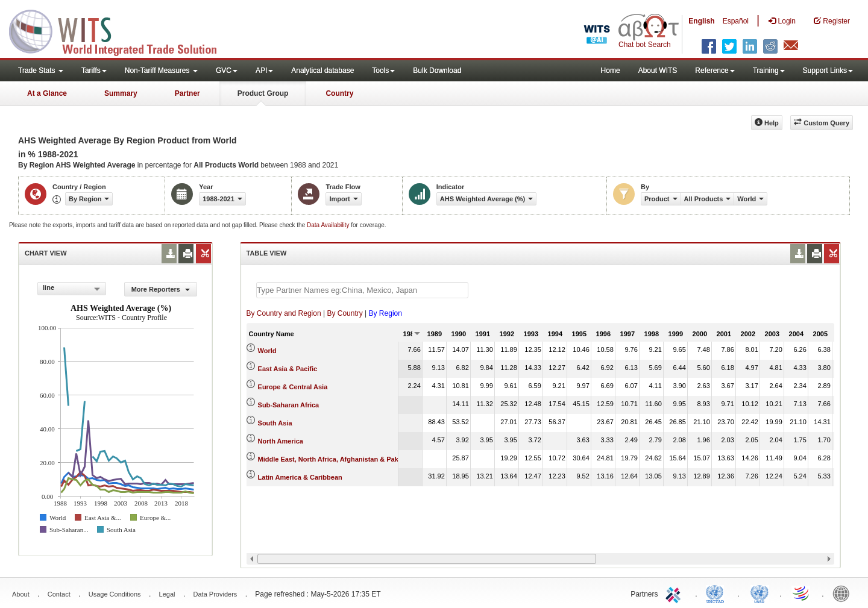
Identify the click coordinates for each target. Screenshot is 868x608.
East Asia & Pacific (288, 369)
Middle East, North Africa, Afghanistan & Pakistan (336, 459)
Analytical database (322, 71)
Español (736, 21)
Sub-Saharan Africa (289, 405)
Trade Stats (41, 71)
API (264, 71)
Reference (715, 71)
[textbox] (362, 290)
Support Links (828, 71)
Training (769, 71)
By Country (344, 313)
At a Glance (47, 93)
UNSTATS (759, 593)
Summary (121, 93)
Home (611, 71)
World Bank (844, 593)
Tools (383, 71)
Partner (187, 93)
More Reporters (161, 289)
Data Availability (329, 225)
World (267, 351)
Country (339, 93)
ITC (675, 593)
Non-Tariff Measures (161, 71)
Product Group (263, 93)
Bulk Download (437, 71)
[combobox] (72, 289)
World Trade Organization (802, 593)
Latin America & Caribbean (300, 477)
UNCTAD (717, 593)
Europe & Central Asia (293, 387)
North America (281, 441)
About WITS (658, 71)
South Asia (275, 423)
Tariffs (94, 71)
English (701, 21)
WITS (121, 30)
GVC (227, 71)
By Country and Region (284, 313)
